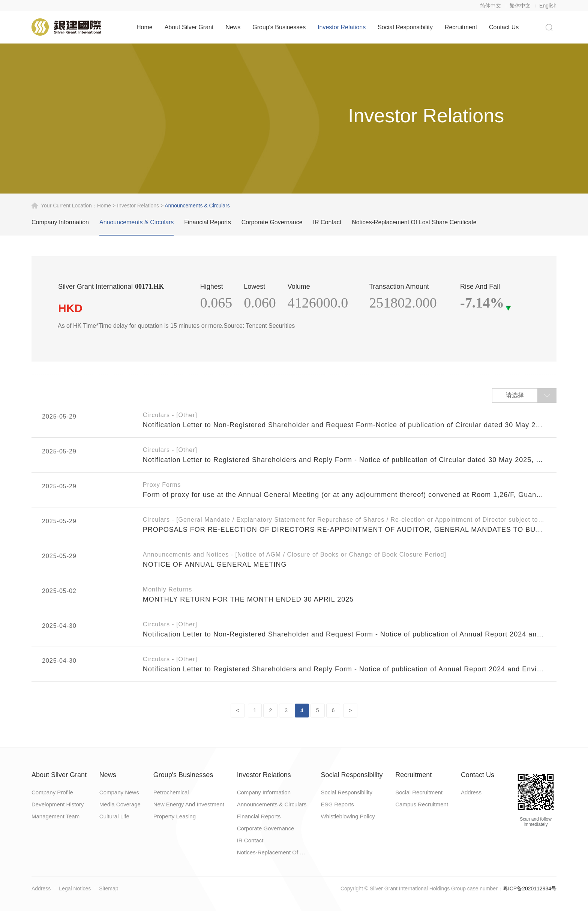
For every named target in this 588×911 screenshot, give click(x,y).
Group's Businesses (279, 27)
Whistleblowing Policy (348, 816)
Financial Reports (208, 222)
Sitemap (109, 888)
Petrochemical (171, 792)
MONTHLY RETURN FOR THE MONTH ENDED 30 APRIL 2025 (248, 599)
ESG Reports (337, 804)
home (104, 206)
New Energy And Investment (189, 804)
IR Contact (327, 222)
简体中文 (490, 6)
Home (145, 27)
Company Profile (52, 792)
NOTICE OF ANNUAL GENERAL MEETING (215, 564)
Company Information (60, 222)
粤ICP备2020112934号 (530, 888)
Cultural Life (114, 816)
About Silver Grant (189, 27)
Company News (119, 792)
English (548, 6)
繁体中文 (520, 6)
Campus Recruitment (422, 804)
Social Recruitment (419, 792)
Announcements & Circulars (136, 222)
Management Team (55, 816)
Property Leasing (175, 816)
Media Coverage (120, 804)
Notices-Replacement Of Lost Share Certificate (414, 222)
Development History (58, 804)
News (233, 27)
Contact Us (504, 27)
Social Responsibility (405, 27)
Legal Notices (75, 888)
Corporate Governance (272, 222)
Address (471, 792)
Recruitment (461, 27)
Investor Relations (342, 27)
